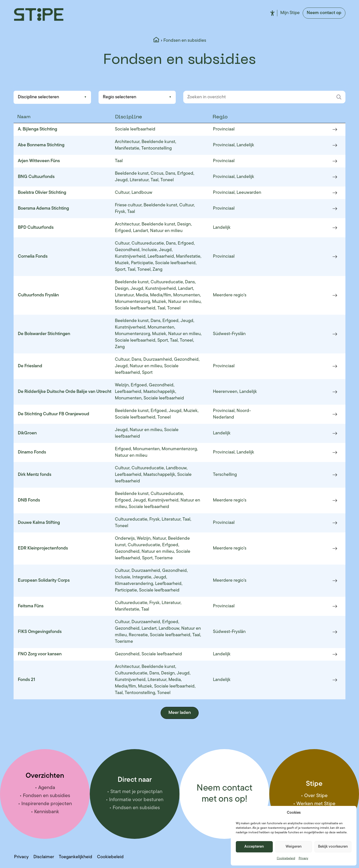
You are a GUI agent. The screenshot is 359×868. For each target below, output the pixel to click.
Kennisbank (47, 812)
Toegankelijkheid (272, 13)
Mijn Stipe (290, 13)
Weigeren (294, 847)
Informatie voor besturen (136, 800)
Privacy (303, 858)
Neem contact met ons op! (224, 794)
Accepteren (254, 847)
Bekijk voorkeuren (333, 847)
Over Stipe (316, 796)
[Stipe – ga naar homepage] (39, 14)
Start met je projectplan (136, 792)
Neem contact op (324, 13)
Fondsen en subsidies (47, 796)
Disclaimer (44, 857)
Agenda (47, 788)
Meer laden (180, 713)
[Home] (156, 41)
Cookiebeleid (286, 858)
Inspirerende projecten (47, 804)
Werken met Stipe (316, 804)
